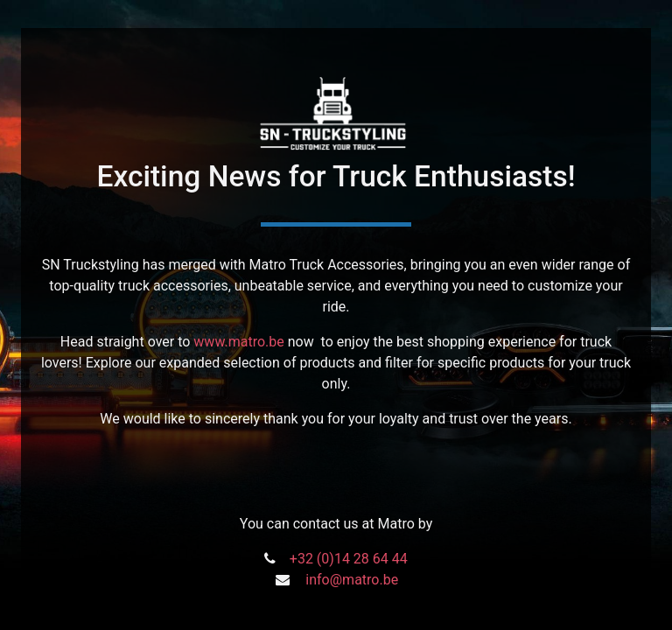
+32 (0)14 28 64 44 (349, 559)
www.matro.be (238, 342)
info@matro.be (352, 580)
